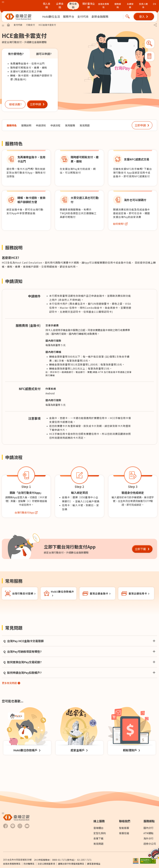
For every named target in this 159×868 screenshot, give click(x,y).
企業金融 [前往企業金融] (60, 5)
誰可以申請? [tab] (44, 54)
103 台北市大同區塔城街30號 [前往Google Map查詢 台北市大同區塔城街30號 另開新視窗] (17, 860)
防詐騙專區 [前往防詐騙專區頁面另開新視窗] (29, 864)
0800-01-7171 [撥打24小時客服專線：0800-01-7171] (59, 860)
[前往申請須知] (41, 125)
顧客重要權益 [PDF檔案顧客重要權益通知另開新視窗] (94, 864)
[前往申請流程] (55, 125)
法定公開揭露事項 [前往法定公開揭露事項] (46, 864)
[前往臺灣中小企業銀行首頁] (18, 17)
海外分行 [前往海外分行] (148, 838)
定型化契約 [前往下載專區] (100, 833)
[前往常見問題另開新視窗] (11, 683)
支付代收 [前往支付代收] (18, 25)
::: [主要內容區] (3, 25)
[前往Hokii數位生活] (51, 17)
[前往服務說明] (26, 125)
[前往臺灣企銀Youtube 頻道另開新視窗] (27, 826)
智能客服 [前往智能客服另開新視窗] (124, 828)
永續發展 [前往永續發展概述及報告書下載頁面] (130, 6)
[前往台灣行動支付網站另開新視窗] (26, 512)
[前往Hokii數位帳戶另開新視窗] (59, 593)
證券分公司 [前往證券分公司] (150, 844)
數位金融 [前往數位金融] (73, 5)
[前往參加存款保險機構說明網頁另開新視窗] (136, 860)
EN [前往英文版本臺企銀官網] (154, 4)
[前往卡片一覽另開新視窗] (136, 593)
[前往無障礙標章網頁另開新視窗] (148, 860)
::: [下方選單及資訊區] (3, 813)
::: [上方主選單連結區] (3, 2)
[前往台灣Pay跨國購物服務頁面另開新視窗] (120, 224)
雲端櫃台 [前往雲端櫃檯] (98, 828)
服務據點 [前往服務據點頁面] (118, 6)
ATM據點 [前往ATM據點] (148, 833)
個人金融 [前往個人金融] (47, 5)
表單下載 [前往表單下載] (98, 838)
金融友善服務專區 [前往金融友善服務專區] (12, 864)
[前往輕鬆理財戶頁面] (132, 731)
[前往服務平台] (69, 17)
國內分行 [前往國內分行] (148, 828)
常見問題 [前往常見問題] (98, 844)
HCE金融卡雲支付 (47, 25)
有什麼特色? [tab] (16, 54)
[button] (144, 17)
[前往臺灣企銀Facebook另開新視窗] (6, 826)
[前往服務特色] (12, 125)
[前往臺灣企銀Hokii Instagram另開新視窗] (20, 826)
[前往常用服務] (70, 125)
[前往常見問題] (85, 125)
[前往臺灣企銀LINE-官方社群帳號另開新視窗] (13, 826)
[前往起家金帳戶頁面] (80, 731)
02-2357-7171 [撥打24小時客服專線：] (84, 860)
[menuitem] (51, 17)
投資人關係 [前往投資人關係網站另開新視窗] (143, 6)
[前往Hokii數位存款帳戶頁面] (27, 731)
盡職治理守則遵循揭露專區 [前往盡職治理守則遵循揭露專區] (71, 864)
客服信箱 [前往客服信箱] (124, 833)
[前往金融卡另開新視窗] (97, 593)
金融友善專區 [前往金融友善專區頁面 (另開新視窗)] (104, 6)
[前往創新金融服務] (100, 17)
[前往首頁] (8, 25)
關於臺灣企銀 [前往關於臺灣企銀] (89, 5)
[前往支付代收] (83, 17)
